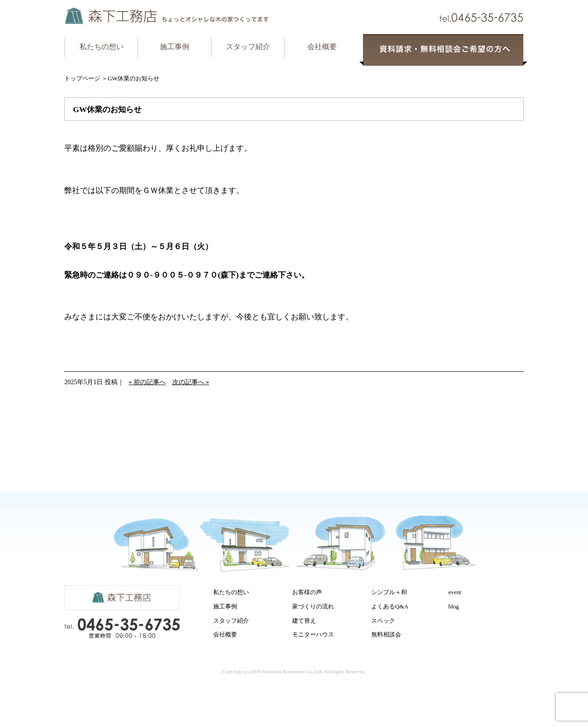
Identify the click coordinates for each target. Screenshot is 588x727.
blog (454, 606)
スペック (383, 621)
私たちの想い (102, 47)
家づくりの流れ (313, 606)
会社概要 (322, 47)
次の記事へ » (191, 382)
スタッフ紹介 (248, 47)
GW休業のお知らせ (107, 110)
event (455, 592)
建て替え (304, 621)
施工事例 (175, 47)
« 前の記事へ (147, 382)
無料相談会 (386, 634)
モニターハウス (313, 634)
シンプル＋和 (389, 592)
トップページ (82, 78)
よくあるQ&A (390, 606)
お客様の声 (307, 592)
